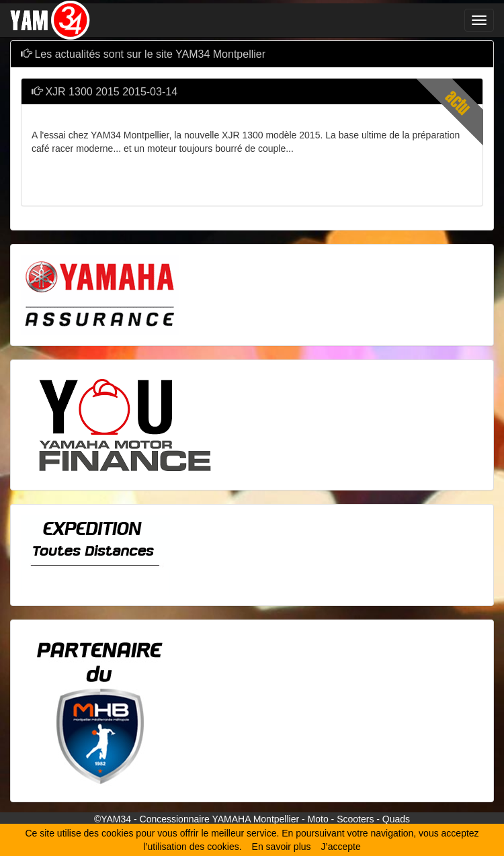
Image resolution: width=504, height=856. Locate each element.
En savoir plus (282, 847)
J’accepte (341, 847)
